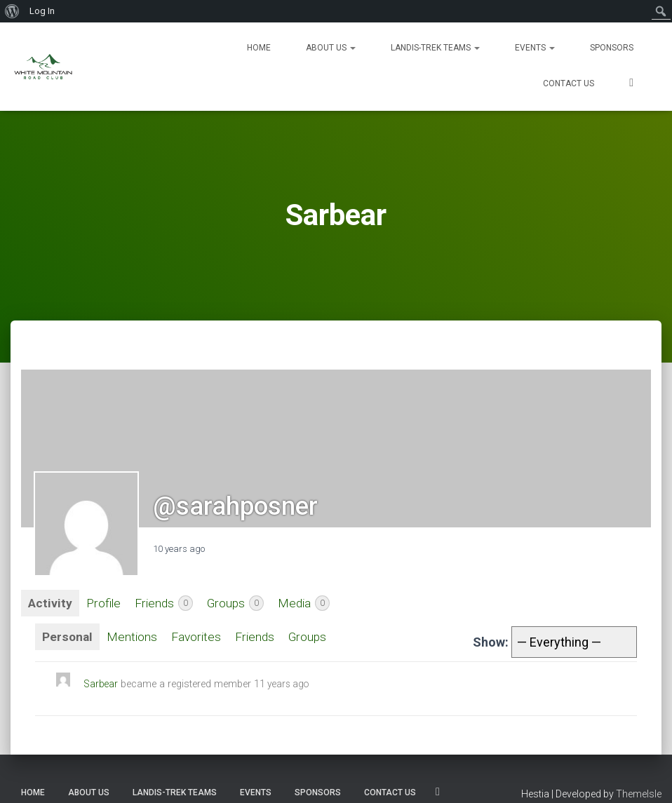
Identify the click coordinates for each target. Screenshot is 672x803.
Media (309, 604)
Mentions (133, 638)
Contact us (569, 83)
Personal (68, 638)
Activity (51, 603)
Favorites (198, 638)
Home (259, 48)
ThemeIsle (639, 794)
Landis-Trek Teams (435, 48)
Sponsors (612, 48)
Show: (491, 643)
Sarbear (102, 685)
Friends (167, 604)
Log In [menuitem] (42, 11)
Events (535, 48)
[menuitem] (12, 11)
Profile (105, 603)
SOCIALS (631, 85)
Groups (240, 604)
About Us (331, 48)
